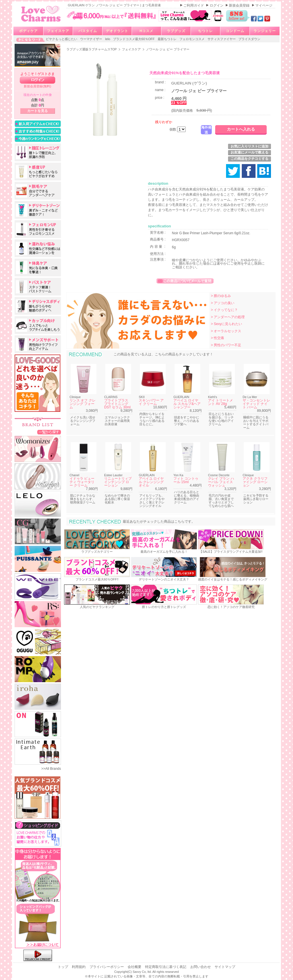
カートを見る (37, 111)
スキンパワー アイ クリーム (151, 402)
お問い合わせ (201, 967)
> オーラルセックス (226, 331)
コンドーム (235, 31)
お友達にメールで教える (250, 152)
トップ (63, 967)
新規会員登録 (240, 5)
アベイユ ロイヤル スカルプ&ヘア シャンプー (187, 404)
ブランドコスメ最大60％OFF (134, 39)
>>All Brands (51, 769)
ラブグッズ (176, 31)
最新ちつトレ (168, 39)
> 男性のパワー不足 (226, 345)
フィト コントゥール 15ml (186, 480)
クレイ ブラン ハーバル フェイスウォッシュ (221, 482)
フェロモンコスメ (192, 39)
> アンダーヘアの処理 (228, 317)
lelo (108, 39)
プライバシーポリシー (107, 967)
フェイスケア (58, 31)
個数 (173, 129)
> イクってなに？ (224, 310)
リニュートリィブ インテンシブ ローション (118, 482)
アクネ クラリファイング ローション (255, 482)
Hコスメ (147, 31)
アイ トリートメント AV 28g (220, 402)
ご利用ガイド (194, 5)
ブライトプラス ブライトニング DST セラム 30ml (117, 404)
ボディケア (28, 31)
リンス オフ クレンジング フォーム (83, 404)
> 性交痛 (217, 338)
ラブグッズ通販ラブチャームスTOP (92, 49)
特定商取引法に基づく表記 (166, 967)
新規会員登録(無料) (37, 86)
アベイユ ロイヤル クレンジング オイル (151, 482)
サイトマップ (225, 967)
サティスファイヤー (222, 39)
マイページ (264, 5)
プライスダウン (249, 39)
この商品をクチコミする (250, 159)
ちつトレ (205, 31)
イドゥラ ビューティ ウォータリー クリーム (82, 482)
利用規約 (79, 967)
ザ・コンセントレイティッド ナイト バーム (256, 404)
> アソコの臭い (223, 303)
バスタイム (88, 31)
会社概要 (135, 967)
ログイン (217, 5)
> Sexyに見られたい (226, 324)
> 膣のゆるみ (221, 296)
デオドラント (117, 31)
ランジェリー (265, 31)
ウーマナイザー (92, 39)
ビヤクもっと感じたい (62, 39)
